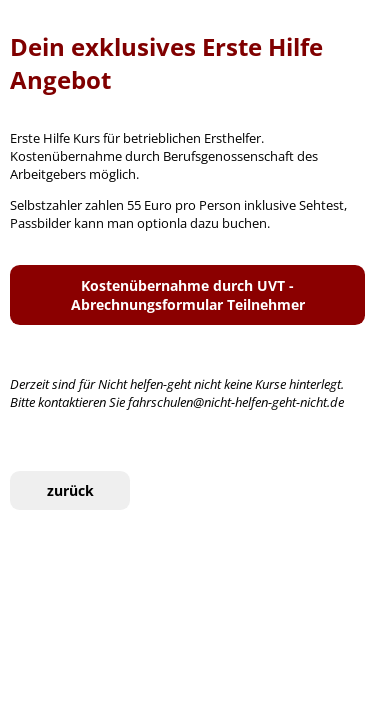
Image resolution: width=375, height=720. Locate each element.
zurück (70, 490)
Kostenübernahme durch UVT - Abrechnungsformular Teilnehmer (188, 295)
